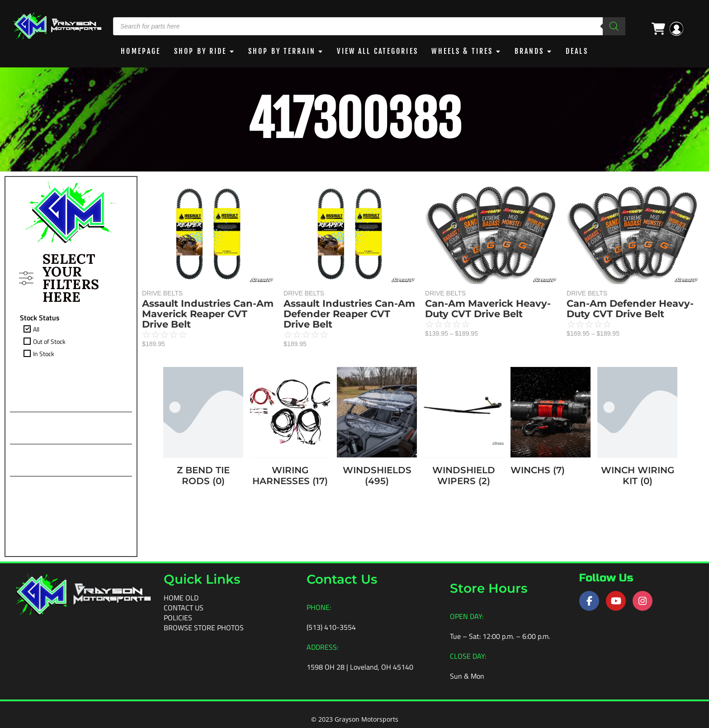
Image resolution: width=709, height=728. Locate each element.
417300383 (354, 119)
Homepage (136, 51)
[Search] (614, 26)
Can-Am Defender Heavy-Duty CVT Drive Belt (630, 308)
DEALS (582, 51)
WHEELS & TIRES (467, 51)
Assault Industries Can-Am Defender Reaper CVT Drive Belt (349, 313)
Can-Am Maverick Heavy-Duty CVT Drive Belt (488, 308)
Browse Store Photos (204, 627)
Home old (181, 597)
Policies (178, 617)
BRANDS (535, 51)
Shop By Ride (197, 51)
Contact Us (184, 607)
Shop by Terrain (280, 51)
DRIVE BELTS (162, 293)
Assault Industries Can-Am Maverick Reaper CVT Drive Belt (208, 313)
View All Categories (379, 51)
